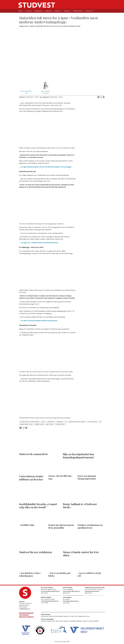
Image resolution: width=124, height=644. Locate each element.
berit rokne (49, 424)
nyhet (43, 422)
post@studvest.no (25, 609)
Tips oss (89, 11)
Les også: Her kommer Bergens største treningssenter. (39, 321)
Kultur (29, 11)
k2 (66, 422)
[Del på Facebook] (98, 97)
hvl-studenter (92, 422)
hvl (100, 422)
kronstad (60, 422)
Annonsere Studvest (26, 617)
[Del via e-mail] (104, 97)
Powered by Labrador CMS (62, 642)
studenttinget (60, 424)
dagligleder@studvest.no (92, 591)
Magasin (48, 11)
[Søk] (96, 13)
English (58, 11)
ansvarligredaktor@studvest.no (50, 591)
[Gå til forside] (37, 5)
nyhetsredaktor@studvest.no (50, 601)
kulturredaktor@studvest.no (71, 591)
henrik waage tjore (26, 424)
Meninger (38, 11)
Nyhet (21, 11)
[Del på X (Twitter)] (101, 97)
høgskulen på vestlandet (77, 422)
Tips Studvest (24, 615)
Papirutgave (78, 11)
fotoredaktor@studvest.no (71, 601)
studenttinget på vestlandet (30, 422)
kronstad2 (51, 422)
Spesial (67, 11)
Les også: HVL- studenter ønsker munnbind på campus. (40, 243)
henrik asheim (39, 424)
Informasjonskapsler (26, 613)
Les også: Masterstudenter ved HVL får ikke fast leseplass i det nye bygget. (46, 167)
